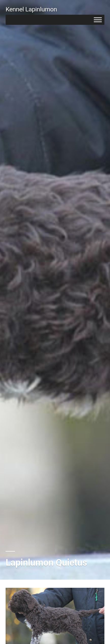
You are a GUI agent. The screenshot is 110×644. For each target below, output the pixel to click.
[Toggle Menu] (98, 20)
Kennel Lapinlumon (31, 9)
